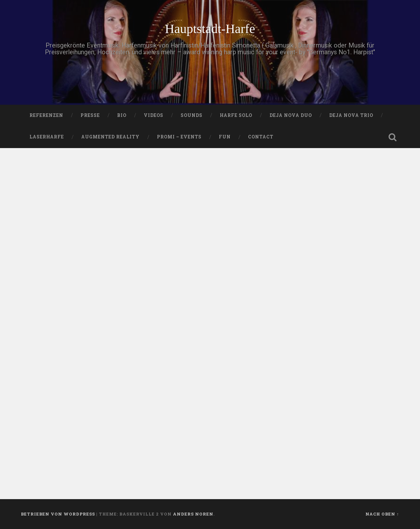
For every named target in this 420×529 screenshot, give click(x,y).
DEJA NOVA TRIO (351, 115)
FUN (225, 137)
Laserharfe (47, 137)
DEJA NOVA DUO (291, 115)
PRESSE (90, 115)
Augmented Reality (110, 137)
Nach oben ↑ (382, 514)
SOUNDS (192, 115)
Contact (261, 137)
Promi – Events (179, 137)
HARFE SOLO (236, 115)
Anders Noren (193, 514)
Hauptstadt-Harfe (210, 29)
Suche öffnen (393, 137)
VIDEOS (154, 115)
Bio (122, 115)
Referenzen (46, 115)
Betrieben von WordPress (58, 514)
